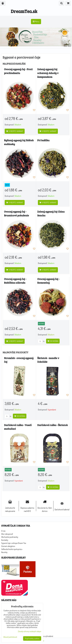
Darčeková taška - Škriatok (52, 425)
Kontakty (5, 540)
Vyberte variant (15, 131)
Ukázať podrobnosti (10, 637)
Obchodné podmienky (10, 537)
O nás (3, 531)
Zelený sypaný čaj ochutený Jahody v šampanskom (48, 73)
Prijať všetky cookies (32, 638)
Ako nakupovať (7, 534)
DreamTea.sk (24, 11)
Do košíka (53, 341)
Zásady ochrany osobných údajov (30, 631)
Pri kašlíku (43, 140)
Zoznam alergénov (8, 546)
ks (41, 341)
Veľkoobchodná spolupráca (12, 549)
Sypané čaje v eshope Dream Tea (14, 543)
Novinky (4, 552)
